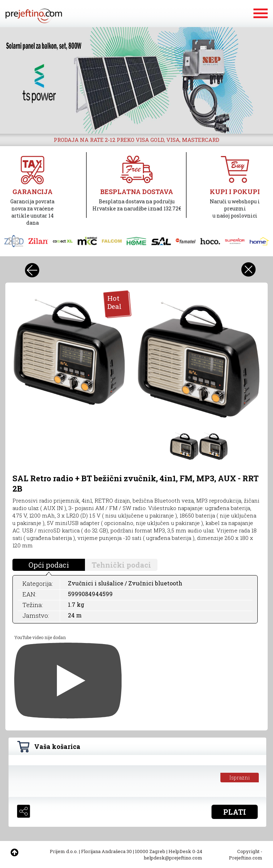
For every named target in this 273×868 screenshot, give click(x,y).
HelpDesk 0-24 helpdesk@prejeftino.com (173, 854)
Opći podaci (49, 565)
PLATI (235, 812)
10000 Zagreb (150, 851)
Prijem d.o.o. (64, 851)
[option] (136, 80)
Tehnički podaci (121, 565)
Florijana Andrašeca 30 (106, 851)
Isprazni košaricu (240, 778)
